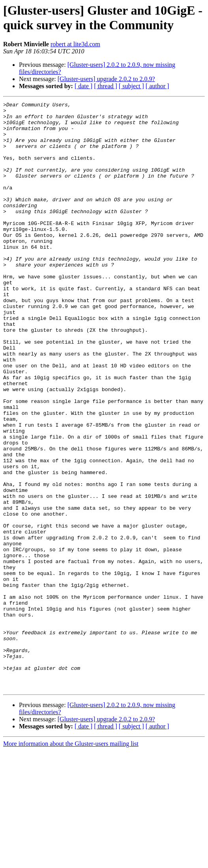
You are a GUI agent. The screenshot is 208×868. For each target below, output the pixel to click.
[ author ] (157, 86)
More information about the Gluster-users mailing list (71, 861)
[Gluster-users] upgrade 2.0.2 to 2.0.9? (106, 79)
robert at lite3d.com (75, 44)
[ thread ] (106, 86)
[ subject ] (131, 86)
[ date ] (83, 86)
